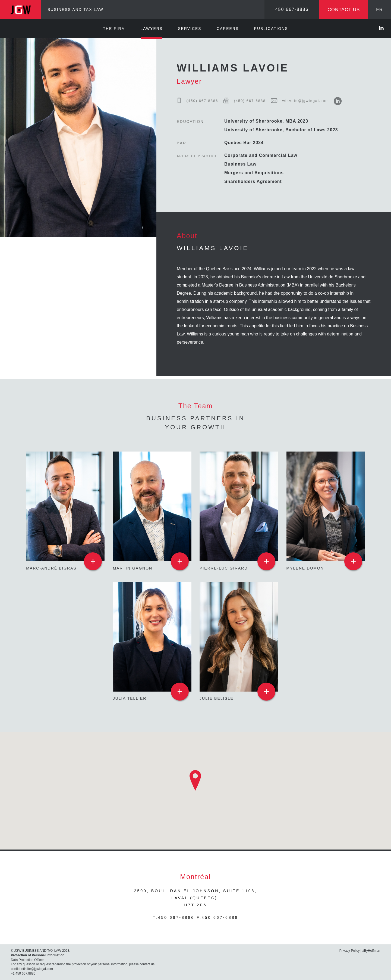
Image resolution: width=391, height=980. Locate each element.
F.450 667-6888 (217, 917)
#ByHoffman (371, 951)
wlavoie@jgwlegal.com (298, 101)
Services (190, 29)
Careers (228, 29)
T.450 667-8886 (174, 917)
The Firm (114, 29)
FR (379, 10)
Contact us (344, 10)
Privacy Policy (350, 951)
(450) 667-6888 (243, 101)
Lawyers (152, 29)
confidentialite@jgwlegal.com (32, 969)
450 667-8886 (292, 9)
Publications (271, 29)
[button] (195, 780)
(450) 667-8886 (198, 101)
